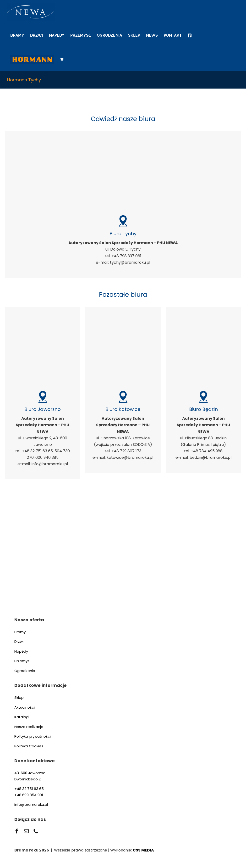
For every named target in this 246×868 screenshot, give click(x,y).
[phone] (36, 831)
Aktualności (25, 707)
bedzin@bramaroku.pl (210, 457)
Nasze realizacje (29, 727)
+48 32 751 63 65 (29, 789)
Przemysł (22, 661)
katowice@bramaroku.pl (130, 457)
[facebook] (17, 831)
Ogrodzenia (25, 671)
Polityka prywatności (33, 736)
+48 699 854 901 (29, 795)
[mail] (26, 831)
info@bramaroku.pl (50, 464)
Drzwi (19, 641)
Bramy (20, 632)
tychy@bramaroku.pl (130, 262)
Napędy (21, 651)
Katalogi (22, 717)
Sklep (19, 697)
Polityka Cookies (29, 746)
